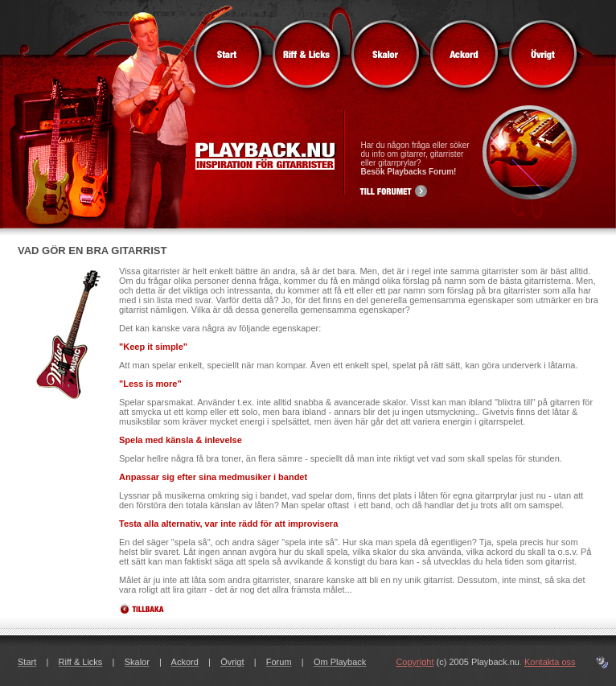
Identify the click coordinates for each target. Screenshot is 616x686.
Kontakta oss (550, 662)
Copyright (415, 662)
